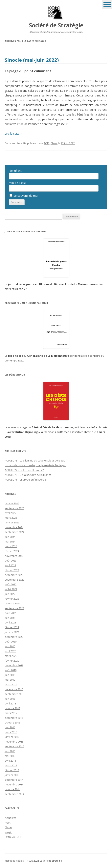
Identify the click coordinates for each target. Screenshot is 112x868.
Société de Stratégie (56, 25)
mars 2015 (11, 765)
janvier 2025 (12, 522)
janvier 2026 (12, 503)
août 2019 (11, 670)
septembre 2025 (14, 508)
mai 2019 (10, 680)
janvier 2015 (12, 775)
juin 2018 (10, 699)
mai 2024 (10, 541)
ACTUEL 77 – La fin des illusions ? (24, 470)
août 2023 (11, 561)
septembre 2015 (14, 746)
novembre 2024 (14, 527)
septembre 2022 (14, 580)
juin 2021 (10, 618)
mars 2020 (11, 656)
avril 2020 (10, 651)
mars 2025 (11, 518)
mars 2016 (11, 732)
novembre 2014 (14, 784)
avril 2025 (10, 513)
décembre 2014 (14, 780)
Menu (107, 5)
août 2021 (11, 613)
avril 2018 (10, 703)
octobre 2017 (12, 708)
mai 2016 (10, 727)
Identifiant (15, 171)
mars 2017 (11, 713)
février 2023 (12, 570)
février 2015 (12, 770)
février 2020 (12, 661)
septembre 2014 (14, 794)
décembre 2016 (14, 718)
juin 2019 (10, 675)
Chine (54, 143)
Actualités (11, 818)
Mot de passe (18, 183)
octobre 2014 (12, 789)
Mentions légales (14, 861)
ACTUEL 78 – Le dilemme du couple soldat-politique (35, 460)
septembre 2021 (14, 608)
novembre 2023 (14, 556)
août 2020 (11, 642)
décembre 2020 (14, 637)
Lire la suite (14, 133)
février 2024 (12, 551)
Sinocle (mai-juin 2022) (32, 60)
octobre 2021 (12, 603)
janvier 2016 (12, 737)
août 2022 (11, 584)
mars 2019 (11, 684)
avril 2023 (10, 565)
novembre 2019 (14, 665)
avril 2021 (10, 622)
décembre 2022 (14, 575)
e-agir (8, 832)
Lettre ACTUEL (13, 837)
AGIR (46, 143)
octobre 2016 (12, 723)
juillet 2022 (11, 589)
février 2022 (12, 599)
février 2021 (12, 627)
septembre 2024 (14, 532)
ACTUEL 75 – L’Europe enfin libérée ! (26, 480)
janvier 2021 (12, 632)
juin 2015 (10, 751)
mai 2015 (10, 756)
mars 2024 (11, 546)
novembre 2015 (14, 742)
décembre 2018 (14, 689)
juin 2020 (10, 646)
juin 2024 (10, 537)
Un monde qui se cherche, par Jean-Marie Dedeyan (35, 465)
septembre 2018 (14, 694)
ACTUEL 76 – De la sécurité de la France (28, 475)
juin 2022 (10, 594)
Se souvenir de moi (24, 196)
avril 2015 (10, 761)
